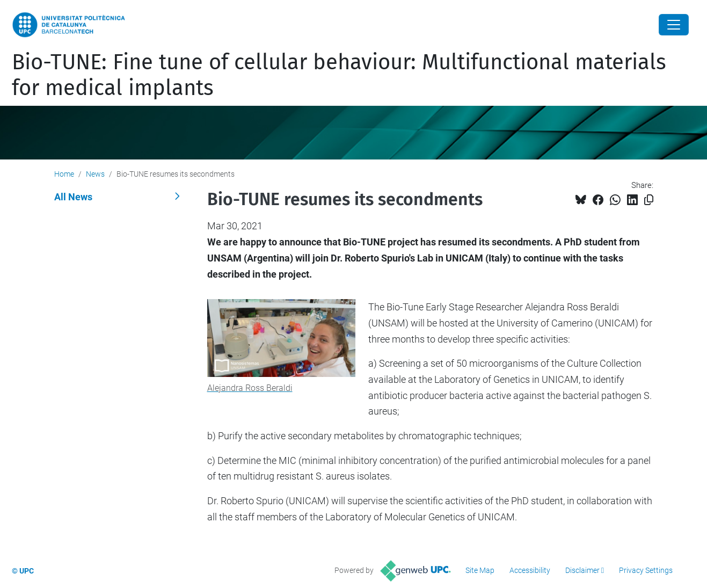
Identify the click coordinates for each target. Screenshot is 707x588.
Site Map (480, 570)
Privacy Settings (646, 570)
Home (64, 174)
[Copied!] (649, 200)
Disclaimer (582, 570)
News (95, 174)
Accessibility (530, 570)
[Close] (674, 25)
